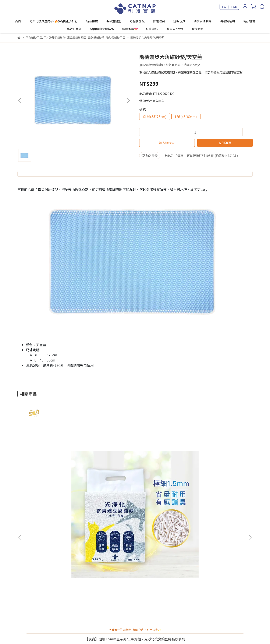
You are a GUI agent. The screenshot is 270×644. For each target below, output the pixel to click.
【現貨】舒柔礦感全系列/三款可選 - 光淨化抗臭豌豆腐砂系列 (106, 469)
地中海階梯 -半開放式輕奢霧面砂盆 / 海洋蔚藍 (221, 469)
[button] (128, 100)
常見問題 (78, 527)
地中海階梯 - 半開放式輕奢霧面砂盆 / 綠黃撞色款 (164, 469)
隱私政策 (78, 540)
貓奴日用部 (74, 29)
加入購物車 (167, 143)
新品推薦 (92, 21)
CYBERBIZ (141, 633)
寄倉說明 (78, 521)
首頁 (18, 21)
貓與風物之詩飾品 (102, 29)
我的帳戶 (78, 515)
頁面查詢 (78, 553)
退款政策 (78, 534)
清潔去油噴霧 (203, 21)
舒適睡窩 (159, 21)
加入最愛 (150, 156)
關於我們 (78, 546)
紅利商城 (152, 29)
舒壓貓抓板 (137, 21)
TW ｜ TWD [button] (229, 7)
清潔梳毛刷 (227, 21)
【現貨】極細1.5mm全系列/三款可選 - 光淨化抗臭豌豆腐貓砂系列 (49, 469)
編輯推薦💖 (130, 29)
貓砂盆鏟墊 (114, 21)
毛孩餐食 (249, 21)
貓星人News (175, 29)
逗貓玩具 (179, 21)
